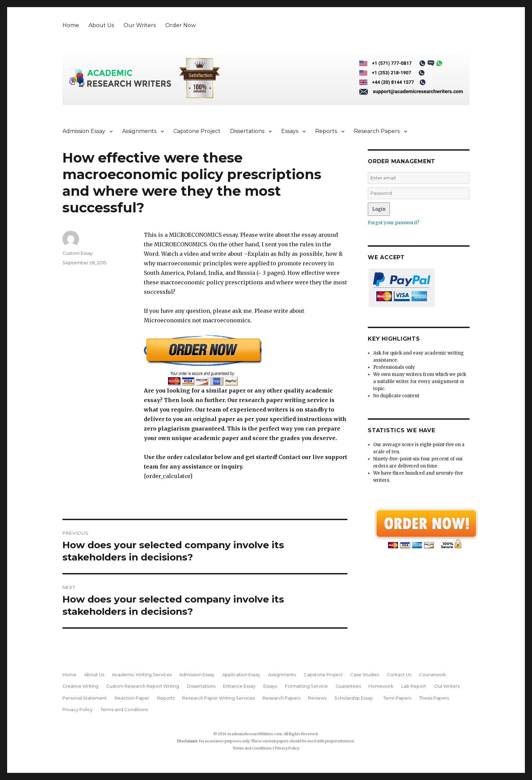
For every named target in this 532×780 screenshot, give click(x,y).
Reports (326, 131)
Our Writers (140, 25)
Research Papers (377, 131)
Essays (290, 131)
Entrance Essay (239, 686)
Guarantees (348, 686)
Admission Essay (84, 131)
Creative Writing (80, 686)
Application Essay (241, 674)
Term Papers (397, 698)
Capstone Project (197, 131)
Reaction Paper (132, 698)
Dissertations (247, 131)
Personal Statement (85, 698)
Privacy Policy (78, 709)
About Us (101, 25)
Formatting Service (306, 686)
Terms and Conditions (124, 709)
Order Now (180, 25)
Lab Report (414, 686)
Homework (381, 686)
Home (71, 25)
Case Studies (365, 674)
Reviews (317, 698)
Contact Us (399, 674)
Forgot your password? (394, 223)
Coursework (433, 674)
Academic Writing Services (142, 674)
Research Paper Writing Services (218, 698)
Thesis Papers (434, 698)
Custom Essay (78, 253)
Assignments (139, 131)
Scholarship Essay (355, 698)
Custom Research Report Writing (143, 686)
